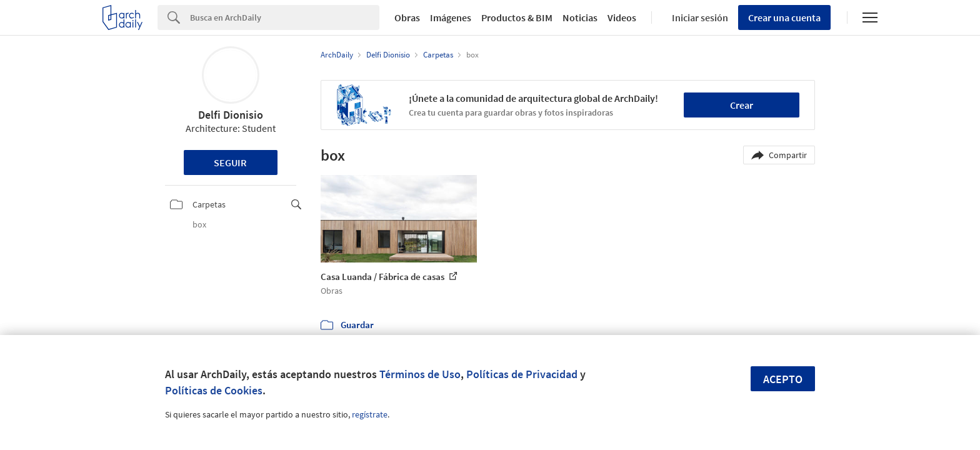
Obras (407, 17)
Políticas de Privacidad (522, 374)
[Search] (285, 17)
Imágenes (451, 17)
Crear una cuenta (784, 17)
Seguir (230, 162)
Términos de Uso (420, 374)
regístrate (370, 414)
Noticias (580, 17)
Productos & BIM (517, 17)
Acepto (783, 379)
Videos (622, 17)
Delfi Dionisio (231, 115)
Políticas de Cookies (214, 390)
